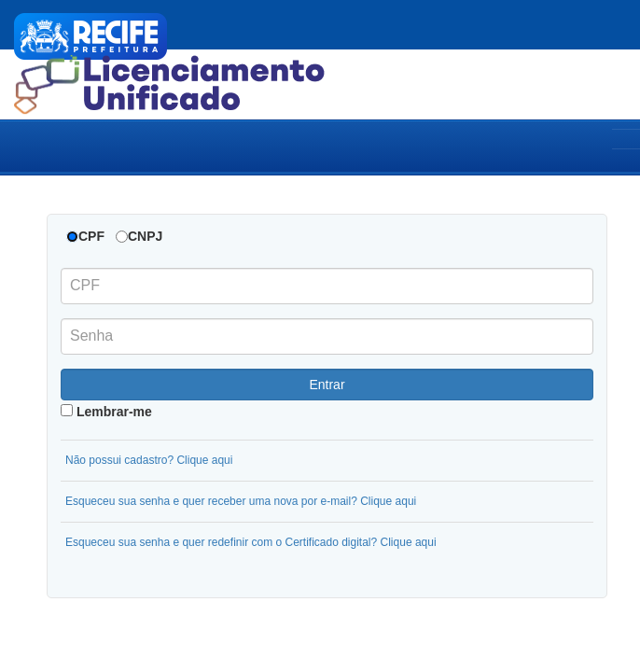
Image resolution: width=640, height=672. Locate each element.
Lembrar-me (106, 412)
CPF (91, 236)
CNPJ (145, 236)
